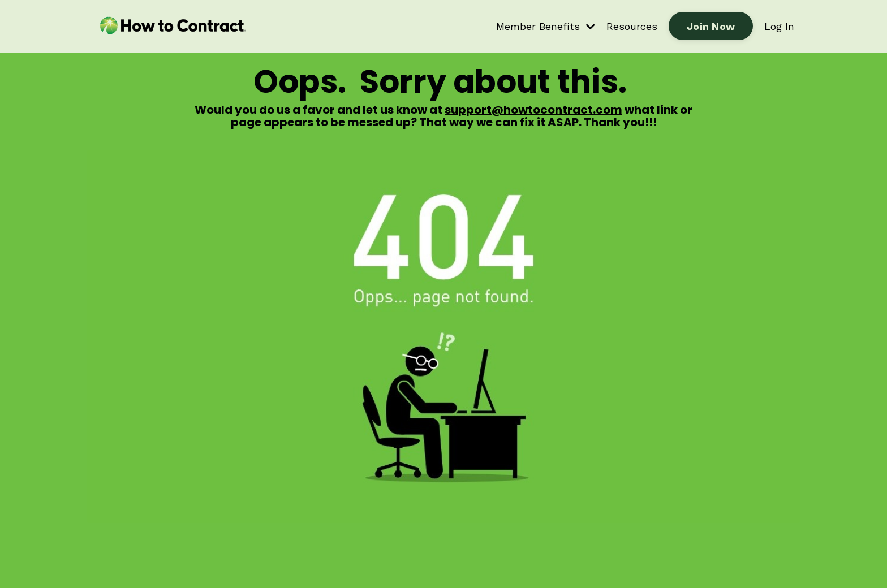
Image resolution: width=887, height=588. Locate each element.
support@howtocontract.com (533, 110)
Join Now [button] (711, 26)
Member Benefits (546, 26)
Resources (632, 26)
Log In (779, 26)
